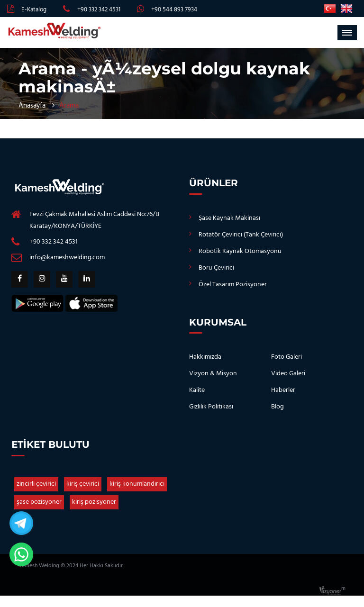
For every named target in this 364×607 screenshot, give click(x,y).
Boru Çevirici (216, 268)
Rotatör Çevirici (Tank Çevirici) (241, 235)
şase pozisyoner (39, 502)
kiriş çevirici (83, 484)
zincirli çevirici (36, 484)
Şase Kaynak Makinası (229, 218)
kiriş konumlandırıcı (137, 484)
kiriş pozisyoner (94, 502)
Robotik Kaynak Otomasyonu (240, 251)
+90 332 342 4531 (99, 10)
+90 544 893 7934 (174, 10)
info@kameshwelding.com (67, 258)
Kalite (197, 390)
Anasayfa (32, 106)
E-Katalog (34, 10)
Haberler (283, 390)
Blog (278, 407)
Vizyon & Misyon (213, 374)
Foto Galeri (287, 357)
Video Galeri (288, 374)
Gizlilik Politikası (211, 407)
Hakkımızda (205, 357)
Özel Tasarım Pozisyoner (233, 285)
